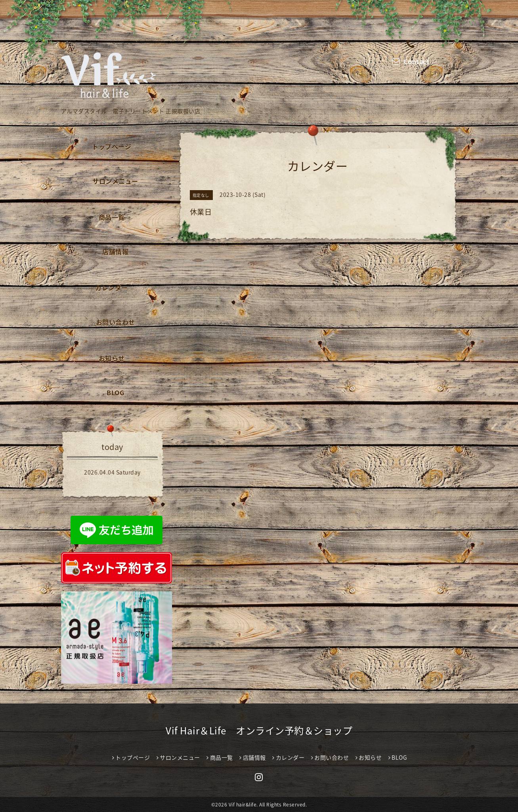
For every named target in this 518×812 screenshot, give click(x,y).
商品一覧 (112, 217)
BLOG (115, 393)
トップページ (112, 147)
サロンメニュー (115, 181)
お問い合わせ (116, 322)
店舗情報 (115, 252)
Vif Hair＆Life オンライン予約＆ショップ (259, 730)
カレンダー (112, 288)
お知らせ (112, 358)
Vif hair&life (243, 804)
